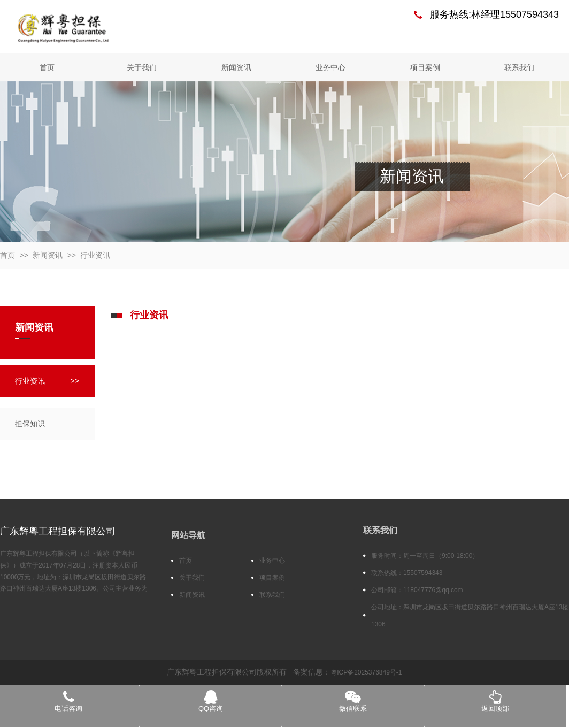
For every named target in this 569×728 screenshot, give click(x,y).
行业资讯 (95, 255)
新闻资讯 (236, 67)
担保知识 (30, 424)
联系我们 (519, 67)
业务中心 (330, 67)
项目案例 (425, 67)
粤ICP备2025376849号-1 (366, 672)
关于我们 (142, 67)
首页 (47, 67)
